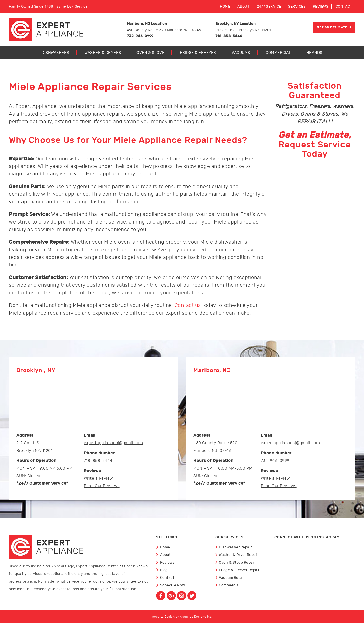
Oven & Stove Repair (237, 562)
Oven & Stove (150, 53)
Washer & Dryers (103, 53)
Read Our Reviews (102, 486)
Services (297, 6)
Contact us (188, 305)
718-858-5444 (98, 461)
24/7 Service (269, 6)
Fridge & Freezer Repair (239, 570)
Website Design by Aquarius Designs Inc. (182, 617)
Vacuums (241, 53)
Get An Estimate (332, 27)
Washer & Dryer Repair (238, 555)
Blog (164, 570)
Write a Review (99, 478)
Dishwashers (55, 53)
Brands (314, 53)
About (244, 6)
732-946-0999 (275, 461)
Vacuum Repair (232, 578)
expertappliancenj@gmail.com (113, 443)
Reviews (321, 6)
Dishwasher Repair (235, 547)
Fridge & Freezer (198, 53)
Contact (344, 6)
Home (225, 6)
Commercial (278, 53)
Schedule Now (173, 585)
